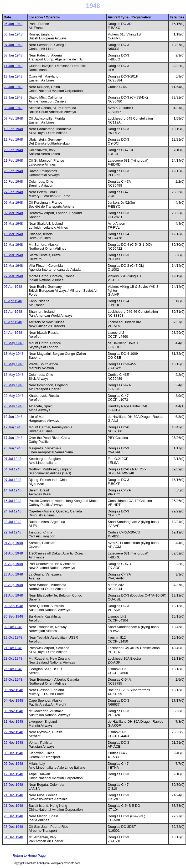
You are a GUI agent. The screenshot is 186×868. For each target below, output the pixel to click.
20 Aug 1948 (13, 574)
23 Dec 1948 (13, 816)
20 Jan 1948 (13, 87)
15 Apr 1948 (13, 312)
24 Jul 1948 (12, 511)
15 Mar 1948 (13, 266)
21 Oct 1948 (13, 648)
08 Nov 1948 (13, 711)
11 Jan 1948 (13, 66)
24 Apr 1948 (13, 333)
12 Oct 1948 (13, 637)
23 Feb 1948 (13, 171)
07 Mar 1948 (13, 224)
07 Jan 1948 (13, 45)
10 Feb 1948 (13, 129)
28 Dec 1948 (13, 827)
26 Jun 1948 (13, 448)
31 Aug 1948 (13, 595)
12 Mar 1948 (13, 245)
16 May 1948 (14, 375)
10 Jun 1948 (13, 417)
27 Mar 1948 (13, 276)
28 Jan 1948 (13, 97)
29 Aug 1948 (13, 585)
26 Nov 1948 (13, 743)
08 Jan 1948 (13, 55)
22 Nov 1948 (13, 732)
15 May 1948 (14, 364)
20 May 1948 (14, 385)
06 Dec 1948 (13, 764)
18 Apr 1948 (13, 322)
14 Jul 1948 (12, 490)
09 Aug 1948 (13, 564)
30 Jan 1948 (13, 108)
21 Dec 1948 (13, 795)
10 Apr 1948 (13, 301)
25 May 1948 (14, 406)
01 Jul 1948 (12, 459)
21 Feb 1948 (13, 160)
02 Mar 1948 (13, 202)
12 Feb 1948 (13, 139)
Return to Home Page (29, 856)
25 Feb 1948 (13, 181)
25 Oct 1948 (13, 669)
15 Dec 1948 (13, 785)
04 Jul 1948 (12, 469)
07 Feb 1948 (13, 118)
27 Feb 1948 (13, 192)
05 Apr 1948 (13, 287)
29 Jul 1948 (12, 522)
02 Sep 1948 (13, 606)
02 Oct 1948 (13, 627)
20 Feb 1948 (13, 150)
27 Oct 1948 (13, 679)
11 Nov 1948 (13, 721)
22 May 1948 (14, 396)
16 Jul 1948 (12, 501)
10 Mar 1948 (13, 234)
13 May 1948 (14, 343)
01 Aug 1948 (13, 543)
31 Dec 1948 (13, 837)
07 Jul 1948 (12, 480)
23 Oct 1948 (13, 658)
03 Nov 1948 (13, 690)
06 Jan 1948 (13, 24)
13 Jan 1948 (13, 76)
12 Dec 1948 (13, 774)
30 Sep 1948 (13, 616)
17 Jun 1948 (13, 427)
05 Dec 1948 (13, 753)
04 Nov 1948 (13, 700)
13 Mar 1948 (13, 255)
